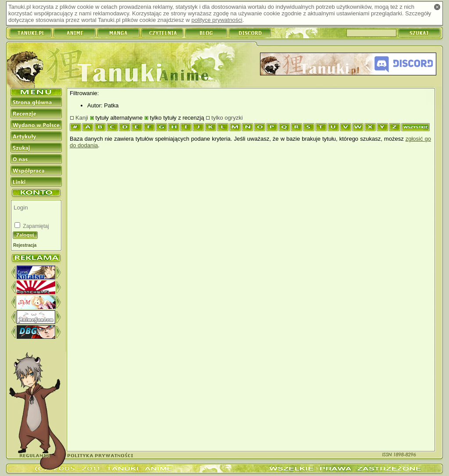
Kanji (82, 118)
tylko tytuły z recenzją (177, 118)
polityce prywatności (217, 20)
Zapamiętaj (35, 226)
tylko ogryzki (227, 118)
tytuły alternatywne (119, 118)
